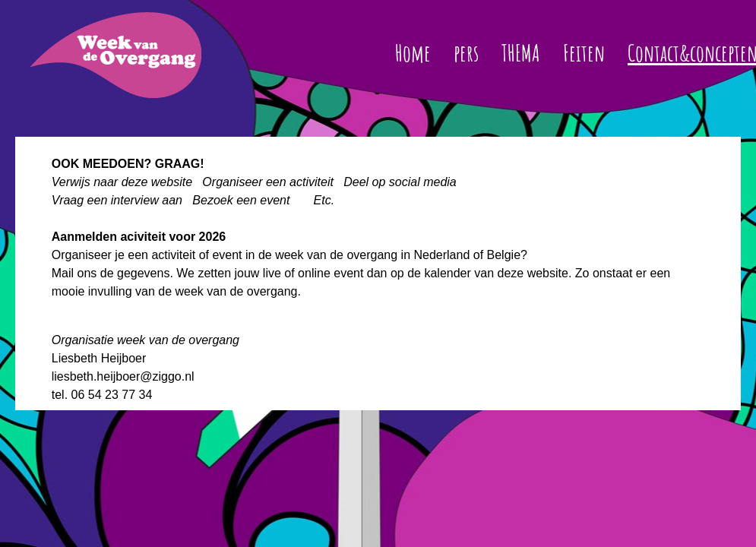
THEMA (521, 53)
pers (466, 53)
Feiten (584, 53)
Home (413, 53)
